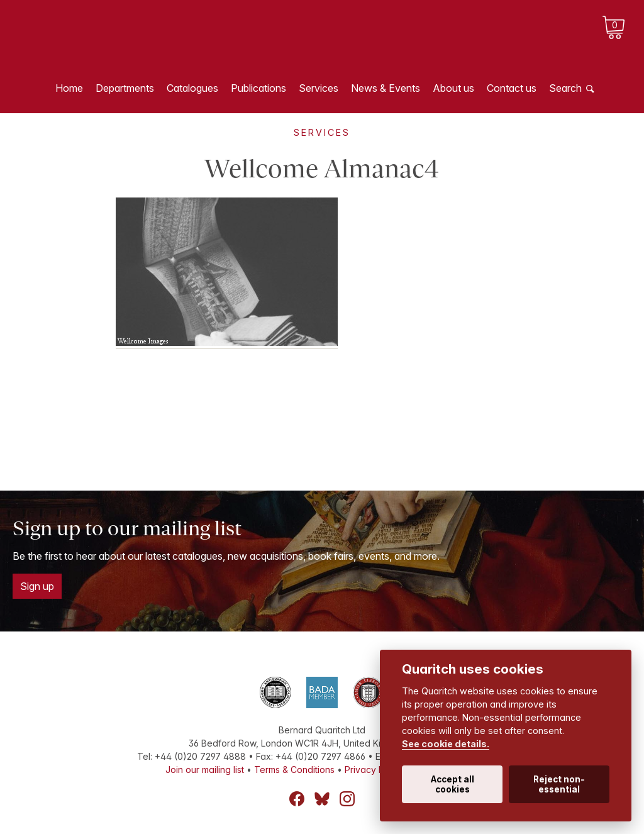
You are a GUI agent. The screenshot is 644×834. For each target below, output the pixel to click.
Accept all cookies (452, 784)
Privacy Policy (374, 770)
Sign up (37, 586)
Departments (125, 88)
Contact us (512, 88)
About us (453, 88)
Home (69, 88)
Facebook (297, 799)
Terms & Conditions (294, 770)
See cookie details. (446, 744)
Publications (258, 88)
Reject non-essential (559, 784)
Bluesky (322, 799)
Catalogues (192, 88)
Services (319, 88)
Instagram (347, 799)
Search (565, 88)
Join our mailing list (205, 770)
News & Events (386, 88)
